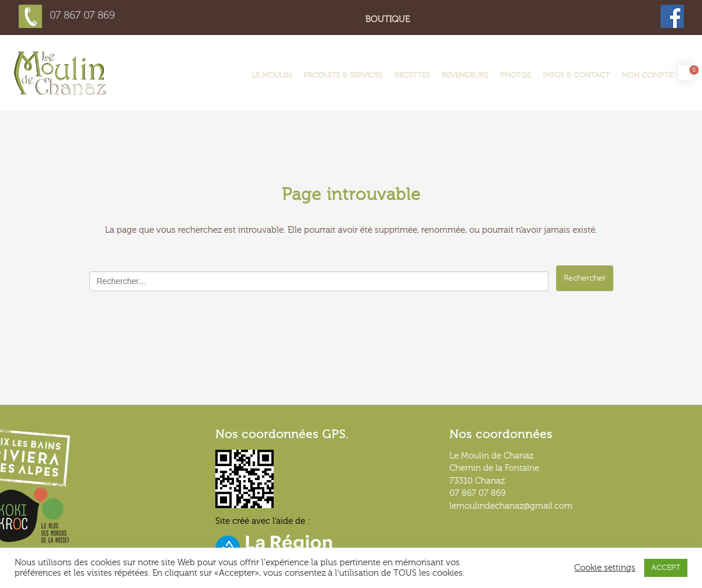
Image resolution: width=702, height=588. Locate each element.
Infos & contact (576, 75)
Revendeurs (465, 75)
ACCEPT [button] (666, 568)
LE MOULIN (272, 75)
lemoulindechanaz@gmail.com (511, 506)
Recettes (412, 75)
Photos (516, 75)
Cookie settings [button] (605, 568)
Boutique (387, 20)
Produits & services (343, 75)
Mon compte (647, 75)
